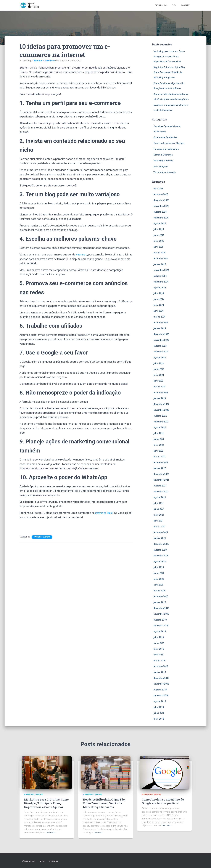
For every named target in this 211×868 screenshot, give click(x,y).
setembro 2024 (161, 282)
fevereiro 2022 (161, 462)
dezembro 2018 (161, 678)
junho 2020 (159, 573)
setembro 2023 (161, 352)
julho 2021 (159, 503)
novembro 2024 (161, 270)
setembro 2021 (161, 492)
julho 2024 (159, 293)
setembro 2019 (161, 626)
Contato (185, 5)
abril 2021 (158, 521)
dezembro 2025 (161, 200)
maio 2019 (159, 649)
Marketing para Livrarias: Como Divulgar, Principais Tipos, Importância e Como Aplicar (169, 56)
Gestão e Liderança (163, 155)
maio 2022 (159, 445)
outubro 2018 (160, 690)
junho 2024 (159, 299)
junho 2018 (159, 713)
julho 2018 (159, 707)
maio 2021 (159, 515)
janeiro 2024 (160, 328)
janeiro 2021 (160, 538)
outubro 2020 (160, 550)
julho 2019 (159, 637)
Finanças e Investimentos (166, 149)
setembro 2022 (161, 422)
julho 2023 (159, 363)
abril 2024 (158, 311)
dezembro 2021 (161, 474)
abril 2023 (158, 381)
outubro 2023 (160, 346)
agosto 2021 (160, 497)
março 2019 (159, 661)
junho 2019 (159, 643)
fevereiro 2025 (161, 258)
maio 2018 (159, 719)
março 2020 (159, 591)
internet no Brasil (105, 513)
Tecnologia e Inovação (165, 172)
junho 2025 (159, 235)
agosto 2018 (160, 701)
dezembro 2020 (161, 544)
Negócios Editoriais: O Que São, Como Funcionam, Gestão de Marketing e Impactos (169, 72)
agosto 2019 (160, 631)
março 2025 (159, 253)
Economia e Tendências (165, 137)
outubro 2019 (160, 620)
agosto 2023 (160, 358)
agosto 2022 (160, 427)
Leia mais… (51, 833)
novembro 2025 (161, 206)
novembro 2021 (161, 480)
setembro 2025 (161, 218)
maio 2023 (159, 375)
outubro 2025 (160, 212)
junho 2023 (159, 369)
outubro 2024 (160, 276)
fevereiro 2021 (161, 532)
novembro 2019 (161, 614)
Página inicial (161, 5)
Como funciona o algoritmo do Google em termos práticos (163, 801)
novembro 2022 (161, 410)
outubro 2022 (160, 416)
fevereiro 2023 (161, 393)
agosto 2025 (160, 223)
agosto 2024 (160, 288)
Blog (174, 5)
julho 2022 (159, 433)
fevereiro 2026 (161, 194)
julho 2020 (159, 567)
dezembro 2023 (161, 334)
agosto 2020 (160, 562)
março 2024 (159, 317)
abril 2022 (158, 451)
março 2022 (159, 457)
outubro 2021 (160, 486)
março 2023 (159, 387)
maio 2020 (159, 579)
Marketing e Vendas (42, 537)
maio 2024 (159, 305)
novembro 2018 (161, 684)
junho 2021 (159, 509)
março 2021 (159, 526)
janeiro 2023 (160, 398)
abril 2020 (158, 585)
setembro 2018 (161, 695)
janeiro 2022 (160, 468)
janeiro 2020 (160, 602)
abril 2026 (158, 189)
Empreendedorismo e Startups (169, 143)
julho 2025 (159, 229)
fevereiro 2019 (161, 666)
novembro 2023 (161, 340)
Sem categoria (161, 167)
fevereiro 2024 (161, 322)
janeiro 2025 (160, 264)
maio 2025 (159, 241)
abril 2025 (158, 247)
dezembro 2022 (161, 404)
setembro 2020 (161, 556)
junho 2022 (159, 439)
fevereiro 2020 (161, 596)
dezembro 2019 (161, 608)
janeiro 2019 (160, 672)
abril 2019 (158, 655)
